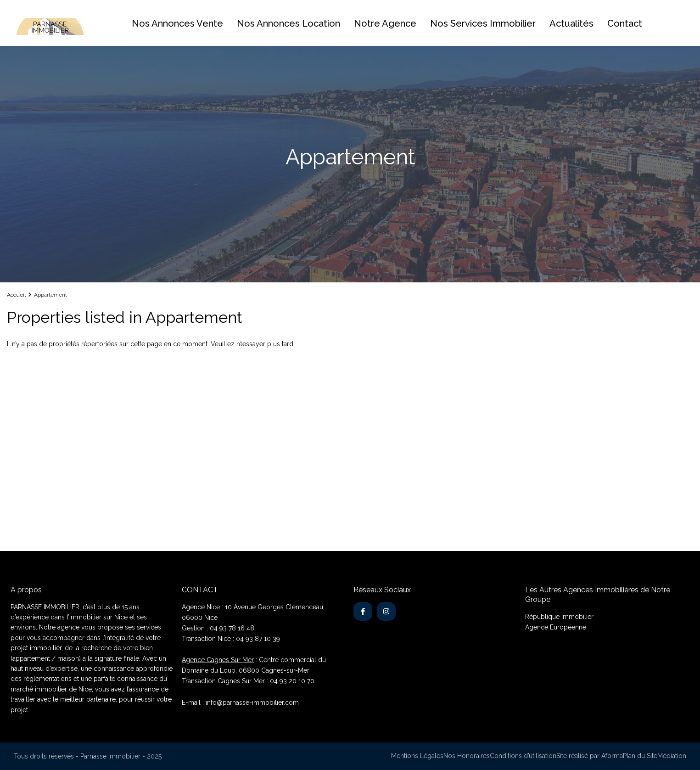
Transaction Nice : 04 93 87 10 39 (231, 639)
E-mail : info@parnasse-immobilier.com (240, 703)
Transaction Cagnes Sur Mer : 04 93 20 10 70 (248, 681)
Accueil (16, 295)
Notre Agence (385, 23)
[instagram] (386, 611)
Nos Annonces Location (288, 23)
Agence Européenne (556, 627)
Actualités (571, 23)
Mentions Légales (417, 756)
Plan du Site (640, 756)
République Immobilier (559, 617)
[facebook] (363, 611)
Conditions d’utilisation (523, 756)
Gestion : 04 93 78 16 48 (218, 628)
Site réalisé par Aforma (590, 756)
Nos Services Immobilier (483, 23)
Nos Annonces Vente (177, 23)
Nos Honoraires (467, 756)
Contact (625, 23)
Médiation (672, 756)
